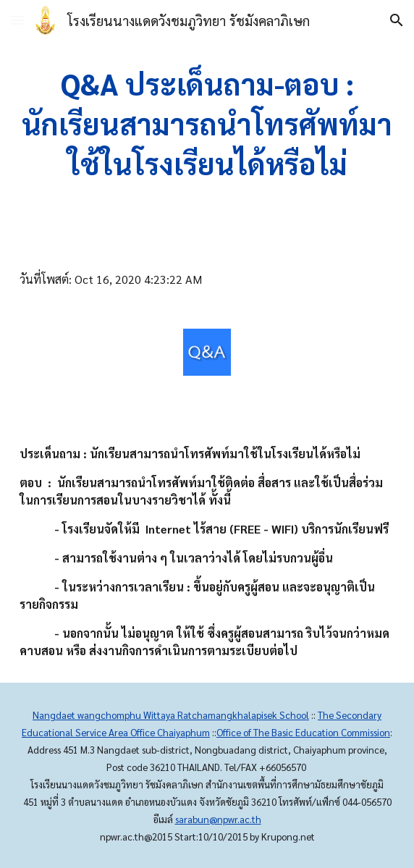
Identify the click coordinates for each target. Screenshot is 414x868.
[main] (207, 124)
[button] (17, 20)
